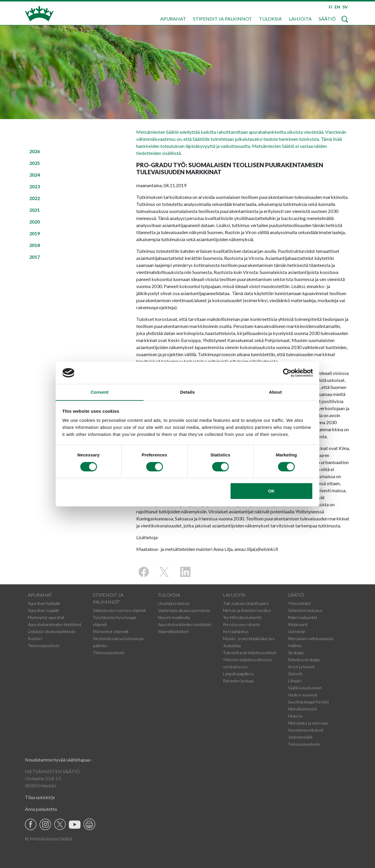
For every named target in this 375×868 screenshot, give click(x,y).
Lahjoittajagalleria (238, 674)
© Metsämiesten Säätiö (49, 839)
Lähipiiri (295, 681)
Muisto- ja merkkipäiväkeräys (249, 638)
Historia (295, 716)
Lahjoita (300, 19)
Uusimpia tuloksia (174, 603)
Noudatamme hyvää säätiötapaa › (59, 760)
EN (337, 7)
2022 (35, 198)
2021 (35, 210)
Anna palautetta (41, 809)
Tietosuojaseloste (44, 645)
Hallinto (295, 645)
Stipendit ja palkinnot (223, 19)
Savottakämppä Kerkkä (308, 702)
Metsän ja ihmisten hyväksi (247, 610)
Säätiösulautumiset (305, 688)
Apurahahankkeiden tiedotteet (55, 624)
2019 (35, 233)
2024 (35, 175)
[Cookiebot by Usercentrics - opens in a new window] (287, 373)
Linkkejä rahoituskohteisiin (52, 631)
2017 (35, 257)
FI (330, 7)
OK (271, 491)
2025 (35, 163)
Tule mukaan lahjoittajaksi (246, 603)
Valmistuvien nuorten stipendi (119, 610)
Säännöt (295, 674)
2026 (35, 151)
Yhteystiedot (299, 603)
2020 (35, 222)
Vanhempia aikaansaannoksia (184, 610)
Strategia (296, 653)
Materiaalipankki (302, 617)
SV (345, 7)
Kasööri (35, 638)
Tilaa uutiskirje (40, 797)
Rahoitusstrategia (304, 660)
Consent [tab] (100, 392)
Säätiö (327, 19)
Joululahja (232, 645)
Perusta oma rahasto (242, 624)
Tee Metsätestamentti (242, 617)
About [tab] (275, 392)
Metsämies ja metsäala (308, 723)
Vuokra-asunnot (303, 695)
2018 (35, 245)
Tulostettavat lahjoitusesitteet (250, 653)
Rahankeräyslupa (238, 681)
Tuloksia (270, 19)
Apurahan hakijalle (44, 603)
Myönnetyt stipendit (111, 631)
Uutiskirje (297, 631)
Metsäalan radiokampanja (311, 638)
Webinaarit (298, 624)
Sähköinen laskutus (305, 610)
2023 (35, 186)
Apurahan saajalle (44, 610)
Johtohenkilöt (300, 737)
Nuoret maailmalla (174, 617)
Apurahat (173, 19)
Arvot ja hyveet (301, 667)
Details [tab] (187, 392)
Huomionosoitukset (306, 730)
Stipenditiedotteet (173, 631)
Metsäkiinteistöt (302, 709)
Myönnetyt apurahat (46, 617)
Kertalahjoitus (236, 631)
